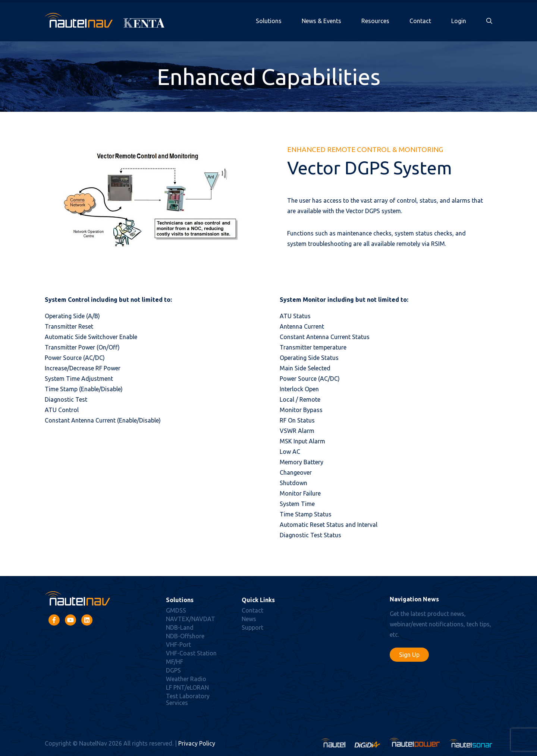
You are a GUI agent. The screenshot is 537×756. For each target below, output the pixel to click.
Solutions (269, 21)
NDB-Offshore (185, 636)
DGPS (173, 670)
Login (459, 21)
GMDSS (176, 610)
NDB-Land (180, 627)
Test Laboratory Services (188, 699)
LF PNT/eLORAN (187, 687)
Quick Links (258, 600)
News (249, 619)
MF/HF (175, 662)
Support (252, 627)
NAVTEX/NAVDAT (191, 619)
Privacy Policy (197, 743)
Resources (375, 21)
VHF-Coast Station (191, 653)
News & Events (321, 21)
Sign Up (409, 655)
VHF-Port (178, 645)
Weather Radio (186, 679)
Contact (420, 21)
